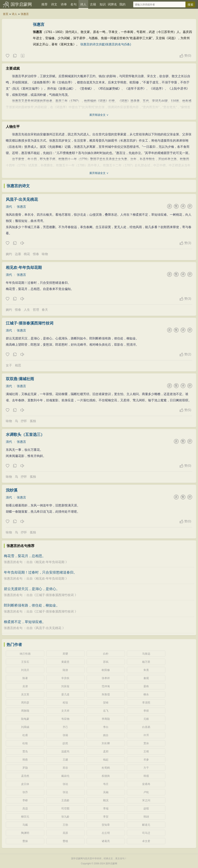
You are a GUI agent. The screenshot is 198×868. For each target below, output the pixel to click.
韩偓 (146, 776)
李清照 (146, 703)
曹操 (25, 841)
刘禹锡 (25, 727)
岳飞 (106, 711)
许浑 (146, 735)
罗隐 (25, 768)
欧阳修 (106, 670)
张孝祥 (106, 678)
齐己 (65, 727)
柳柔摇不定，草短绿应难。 (25, 622)
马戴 (25, 825)
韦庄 (106, 784)
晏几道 (65, 694)
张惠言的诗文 (18, 186)
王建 (65, 760)
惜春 (36, 254)
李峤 (25, 800)
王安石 (25, 662)
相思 (18, 365)
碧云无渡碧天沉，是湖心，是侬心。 (32, 589)
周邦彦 (25, 703)
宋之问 (146, 800)
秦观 (146, 678)
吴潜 (25, 686)
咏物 (45, 254)
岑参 (146, 760)
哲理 (36, 310)
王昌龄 (65, 800)
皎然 (65, 743)
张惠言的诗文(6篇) (93, 44)
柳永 (146, 694)
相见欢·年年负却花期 (24, 267)
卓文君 (146, 841)
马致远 (146, 654)
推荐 (44, 4)
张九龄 (65, 817)
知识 (103, 4)
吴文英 (25, 694)
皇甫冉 (146, 784)
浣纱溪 (12, 490)
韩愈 (25, 760)
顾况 (106, 800)
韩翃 (146, 817)
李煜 (146, 711)
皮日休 (25, 784)
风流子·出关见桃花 (22, 199)
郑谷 (65, 768)
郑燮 (65, 654)
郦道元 (146, 825)
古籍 (93, 4)
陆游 (65, 670)
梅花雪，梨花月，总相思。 (25, 556)
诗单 (64, 4)
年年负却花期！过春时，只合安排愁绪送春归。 (40, 572)
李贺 (106, 817)
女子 (9, 365)
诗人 (83, 4)
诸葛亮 (106, 841)
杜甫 (25, 735)
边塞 (18, 254)
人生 (27, 310)
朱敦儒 (106, 694)
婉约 (9, 254)
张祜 (65, 784)
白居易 (146, 727)
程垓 (65, 703)
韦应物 (65, 719)
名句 (73, 4)
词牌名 (112, 4)
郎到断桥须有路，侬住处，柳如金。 (32, 605)
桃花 (27, 254)
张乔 (25, 792)
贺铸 (106, 703)
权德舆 (106, 776)
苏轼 (106, 662)
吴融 (106, 792)
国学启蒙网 (21, 4)
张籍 (65, 735)
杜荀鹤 (106, 768)
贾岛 (25, 751)
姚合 (106, 735)
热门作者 (14, 645)
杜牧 (25, 743)
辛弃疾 (65, 678)
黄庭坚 (65, 662)
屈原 (65, 833)
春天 (45, 310)
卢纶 (146, 792)
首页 (6, 14)
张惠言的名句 (13, 562)
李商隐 (106, 719)
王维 (146, 751)
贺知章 (106, 825)
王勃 (65, 825)
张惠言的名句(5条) (118, 44)
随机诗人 (22, 56)
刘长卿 (106, 743)
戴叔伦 (65, 776)
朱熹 (146, 670)
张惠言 (25, 14)
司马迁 (146, 833)
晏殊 (146, 686)
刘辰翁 (65, 686)
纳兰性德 (25, 654)
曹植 (65, 841)
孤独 (33, 421)
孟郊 (106, 751)
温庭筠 (65, 751)
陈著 (25, 678)
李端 (106, 808)
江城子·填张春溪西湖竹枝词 (30, 323)
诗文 (54, 4)
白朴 (106, 654)
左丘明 (106, 833)
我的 (122, 4)
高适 (25, 808)
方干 (146, 768)
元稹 (146, 719)
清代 (9, 207)
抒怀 (24, 421)
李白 (106, 727)
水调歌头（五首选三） (25, 434)
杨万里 (146, 662)
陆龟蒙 (25, 719)
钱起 (106, 760)
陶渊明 (25, 833)
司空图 (65, 808)
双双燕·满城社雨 (20, 379)
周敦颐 (25, 711)
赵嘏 (146, 808)
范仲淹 (106, 686)
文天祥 (65, 711)
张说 (65, 792)
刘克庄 (25, 670)
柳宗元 (25, 817)
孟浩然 (25, 776)
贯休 (146, 743)
